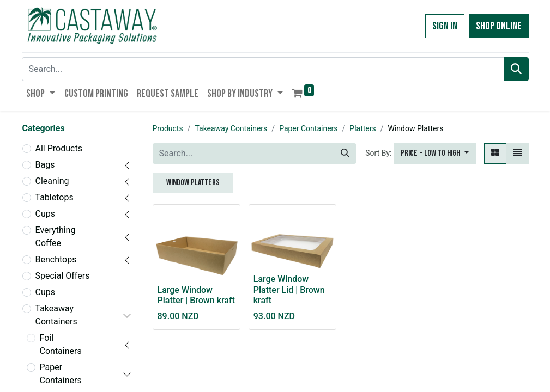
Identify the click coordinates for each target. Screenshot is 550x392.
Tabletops (55, 197)
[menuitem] (96, 94)
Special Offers (63, 276)
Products (168, 128)
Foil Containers (61, 344)
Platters (362, 128)
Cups (45, 214)
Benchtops (56, 259)
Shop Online (499, 26)
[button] (434, 154)
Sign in (445, 26)
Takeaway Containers (56, 315)
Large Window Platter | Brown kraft (196, 295)
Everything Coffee (56, 237)
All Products (59, 148)
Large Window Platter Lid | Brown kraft (289, 289)
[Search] (516, 69)
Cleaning (52, 181)
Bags (45, 165)
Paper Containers (61, 374)
